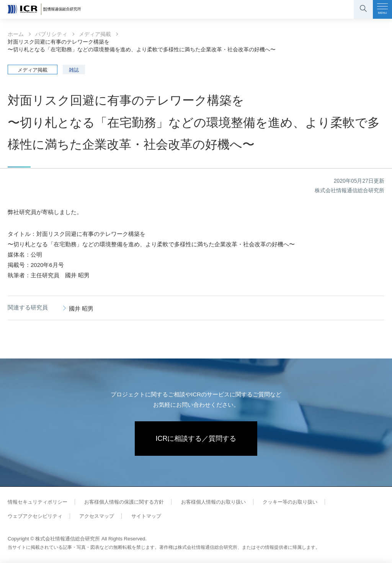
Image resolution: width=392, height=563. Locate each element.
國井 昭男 (81, 309)
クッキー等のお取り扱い (290, 502)
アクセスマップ (97, 516)
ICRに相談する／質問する (196, 439)
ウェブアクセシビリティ (35, 516)
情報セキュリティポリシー (38, 502)
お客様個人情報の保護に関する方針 (124, 502)
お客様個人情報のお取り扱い (213, 502)
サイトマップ (146, 516)
